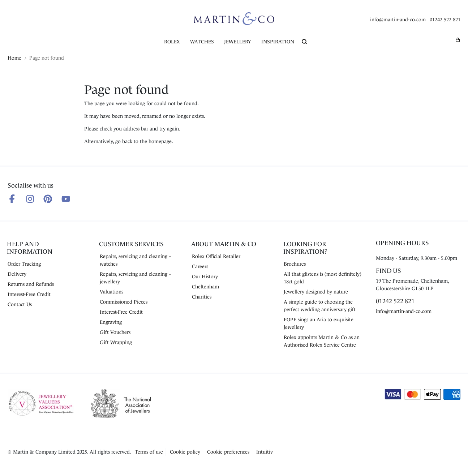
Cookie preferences (228, 452)
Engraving (111, 322)
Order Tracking (24, 264)
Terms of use (149, 452)
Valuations (111, 292)
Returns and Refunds (31, 284)
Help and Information (30, 248)
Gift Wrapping (116, 342)
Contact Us (20, 304)
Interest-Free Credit (29, 294)
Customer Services (131, 244)
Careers (200, 266)
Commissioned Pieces (124, 302)
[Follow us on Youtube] (66, 199)
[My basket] (458, 40)
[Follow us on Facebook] (12, 199)
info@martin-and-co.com (398, 20)
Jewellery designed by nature (316, 292)
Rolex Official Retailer (216, 256)
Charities (202, 297)
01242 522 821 (445, 20)
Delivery (17, 274)
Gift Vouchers (115, 332)
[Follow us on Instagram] (30, 199)
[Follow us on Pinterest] (48, 199)
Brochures (295, 264)
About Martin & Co (224, 244)
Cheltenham (205, 287)
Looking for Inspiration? (305, 248)
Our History (205, 276)
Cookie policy (185, 452)
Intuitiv (265, 452)
